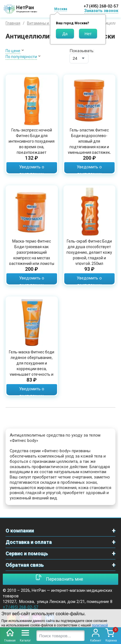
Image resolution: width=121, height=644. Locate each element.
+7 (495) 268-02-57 (101, 6)
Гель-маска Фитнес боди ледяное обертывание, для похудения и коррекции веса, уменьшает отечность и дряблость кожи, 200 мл (32, 366)
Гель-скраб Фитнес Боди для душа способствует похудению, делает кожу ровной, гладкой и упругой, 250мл (89, 252)
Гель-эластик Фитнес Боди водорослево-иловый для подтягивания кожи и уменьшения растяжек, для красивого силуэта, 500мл (89, 147)
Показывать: (82, 51)
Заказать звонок (101, 11)
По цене (13, 51)
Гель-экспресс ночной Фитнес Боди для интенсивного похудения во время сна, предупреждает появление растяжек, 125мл (32, 147)
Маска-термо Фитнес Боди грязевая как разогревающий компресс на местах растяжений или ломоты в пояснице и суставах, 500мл (32, 258)
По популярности (21, 57)
